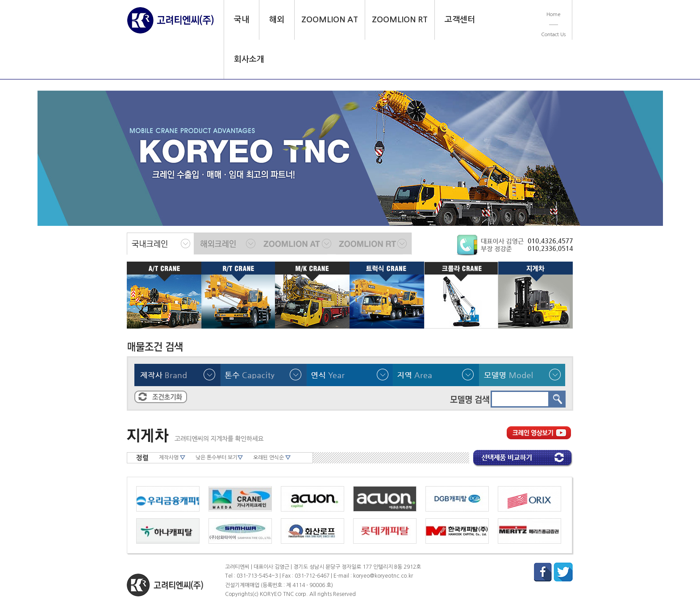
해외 (277, 20)
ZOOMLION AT (330, 20)
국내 (242, 20)
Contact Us (553, 35)
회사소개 (249, 59)
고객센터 (460, 20)
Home (554, 15)
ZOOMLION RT (400, 20)
